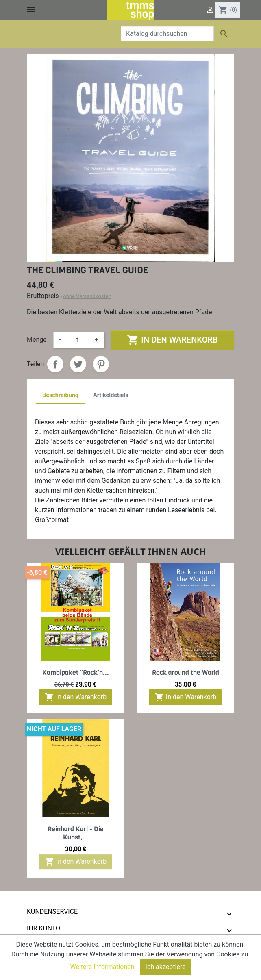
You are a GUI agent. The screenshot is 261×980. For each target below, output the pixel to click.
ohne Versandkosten (87, 296)
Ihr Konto (43, 928)
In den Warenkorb (172, 340)
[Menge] (78, 340)
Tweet (78, 364)
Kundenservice (52, 912)
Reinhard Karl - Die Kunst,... (76, 833)
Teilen (55, 364)
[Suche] (167, 34)
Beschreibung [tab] (60, 395)
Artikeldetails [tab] (111, 395)
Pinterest (101, 364)
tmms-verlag (49, 945)
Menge (37, 340)
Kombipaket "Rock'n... (76, 673)
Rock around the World (186, 673)
